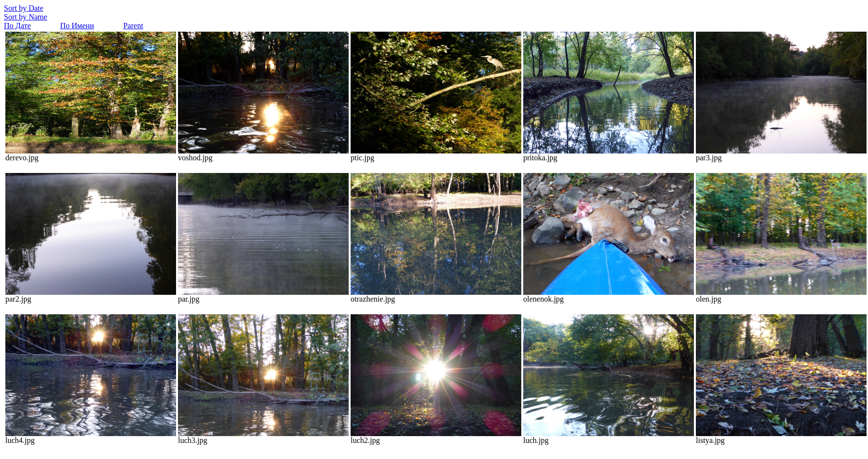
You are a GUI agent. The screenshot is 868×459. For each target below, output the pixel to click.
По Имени (77, 26)
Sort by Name (26, 17)
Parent (133, 26)
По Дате (17, 26)
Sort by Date (24, 8)
